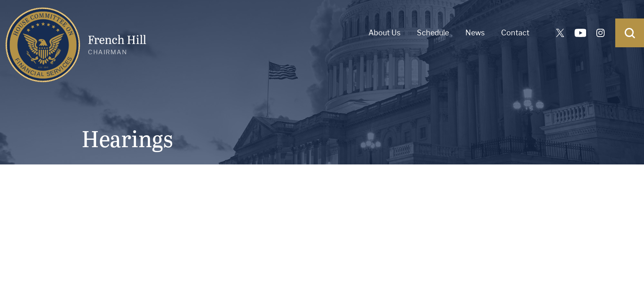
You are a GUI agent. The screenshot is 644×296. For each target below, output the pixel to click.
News (475, 33)
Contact (515, 33)
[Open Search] (630, 33)
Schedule (433, 33)
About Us (384, 33)
